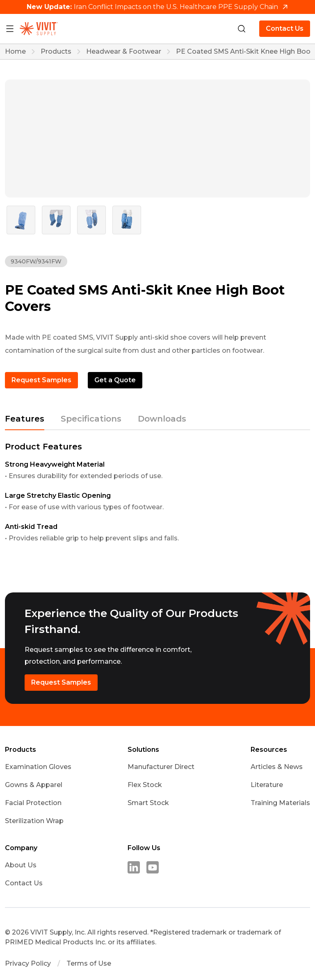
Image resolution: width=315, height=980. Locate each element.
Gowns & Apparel (34, 785)
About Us (21, 865)
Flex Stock (145, 785)
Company (21, 848)
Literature (267, 785)
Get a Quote (115, 380)
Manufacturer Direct (161, 767)
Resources (269, 750)
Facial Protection (33, 803)
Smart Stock (148, 803)
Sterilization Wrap (34, 821)
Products (56, 52)
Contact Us (285, 28)
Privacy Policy (28, 964)
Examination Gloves (38, 767)
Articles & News (277, 767)
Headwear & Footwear (124, 52)
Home (15, 52)
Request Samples (41, 380)
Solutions (143, 750)
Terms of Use (89, 964)
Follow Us (144, 848)
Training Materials (280, 803)
